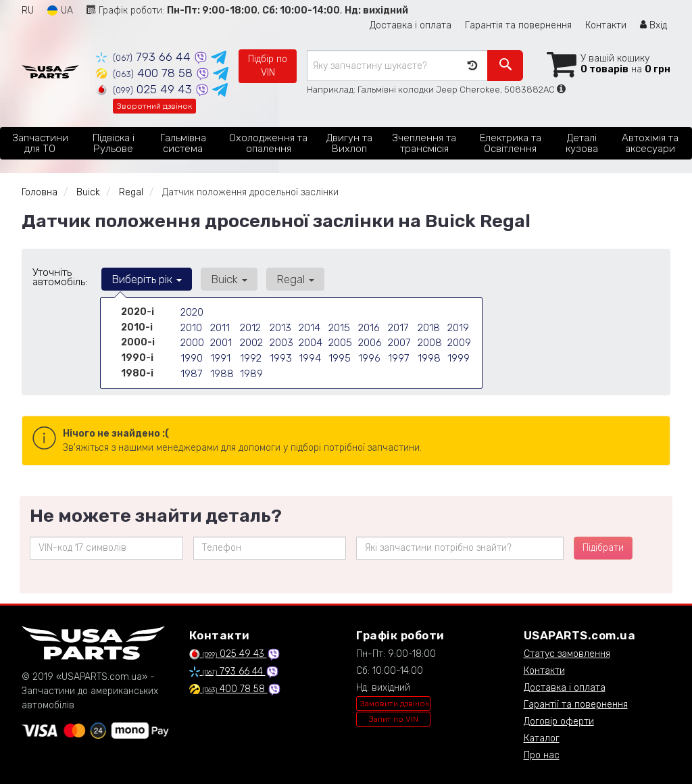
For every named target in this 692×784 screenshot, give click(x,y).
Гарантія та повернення (518, 25)
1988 (221, 369)
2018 (428, 326)
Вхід (653, 25)
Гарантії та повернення (576, 705)
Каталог (542, 738)
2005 (340, 340)
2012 (250, 326)
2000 (192, 340)
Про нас (542, 755)
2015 (339, 326)
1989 (251, 369)
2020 (192, 312)
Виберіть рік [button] (145, 279)
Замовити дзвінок (395, 704)
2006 (370, 340)
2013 (280, 326)
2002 (251, 340)
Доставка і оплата (411, 25)
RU (28, 10)
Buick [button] (224, 279)
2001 (221, 340)
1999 (458, 354)
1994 (309, 354)
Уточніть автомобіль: (60, 277)
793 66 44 (145, 57)
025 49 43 (146, 89)
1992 (250, 354)
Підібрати (603, 548)
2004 (310, 340)
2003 (281, 340)
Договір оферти (559, 721)
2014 (309, 326)
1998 (428, 354)
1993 (280, 354)
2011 (219, 326)
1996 (369, 354)
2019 (458, 326)
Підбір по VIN (268, 66)
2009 (459, 340)
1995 (339, 354)
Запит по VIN (394, 719)
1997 (398, 354)
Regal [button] (287, 279)
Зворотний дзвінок (154, 106)
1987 (191, 369)
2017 (398, 326)
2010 (191, 326)
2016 (368, 326)
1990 (191, 354)
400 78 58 (146, 73)
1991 (220, 354)
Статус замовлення (567, 654)
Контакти (606, 25)
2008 (429, 340)
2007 (399, 340)
